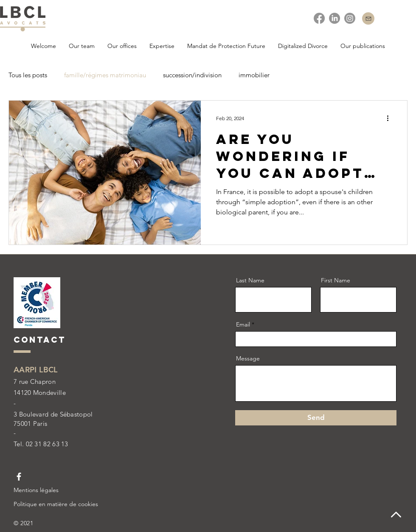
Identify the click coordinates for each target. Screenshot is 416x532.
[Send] (316, 418)
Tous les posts (28, 75)
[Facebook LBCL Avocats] (19, 477)
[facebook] (319, 18)
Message (248, 358)
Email (243, 324)
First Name (336, 280)
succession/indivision (192, 75)
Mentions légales (36, 490)
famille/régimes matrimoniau (105, 75)
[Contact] (368, 18)
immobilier (254, 75)
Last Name (250, 280)
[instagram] (350, 18)
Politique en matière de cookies (56, 504)
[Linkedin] (334, 18)
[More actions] (391, 118)
